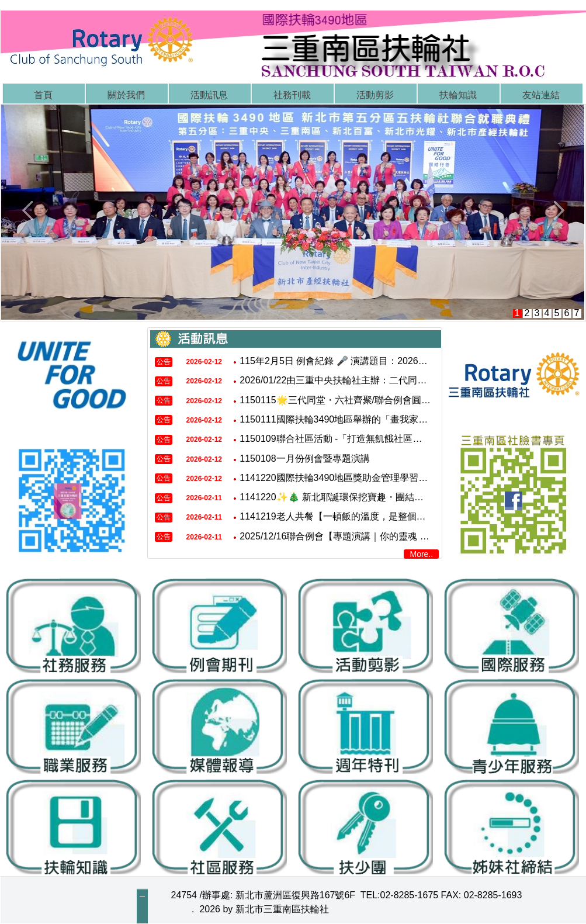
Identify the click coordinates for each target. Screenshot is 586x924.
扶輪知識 (458, 95)
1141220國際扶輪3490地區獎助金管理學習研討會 (343, 478)
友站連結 (541, 95)
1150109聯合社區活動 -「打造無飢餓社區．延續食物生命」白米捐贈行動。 (396, 439)
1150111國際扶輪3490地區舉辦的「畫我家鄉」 (338, 419)
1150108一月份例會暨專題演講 (304, 458)
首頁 (43, 95)
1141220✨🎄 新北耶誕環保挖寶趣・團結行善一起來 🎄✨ (363, 497)
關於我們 (126, 95)
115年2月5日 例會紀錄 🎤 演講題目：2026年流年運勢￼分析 (366, 361)
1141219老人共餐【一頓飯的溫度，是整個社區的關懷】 (356, 517)
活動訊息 (209, 95)
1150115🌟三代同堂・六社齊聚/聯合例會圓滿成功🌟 (350, 400)
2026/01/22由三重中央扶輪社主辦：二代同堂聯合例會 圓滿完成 (372, 381)
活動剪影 (375, 95)
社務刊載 (292, 95)
